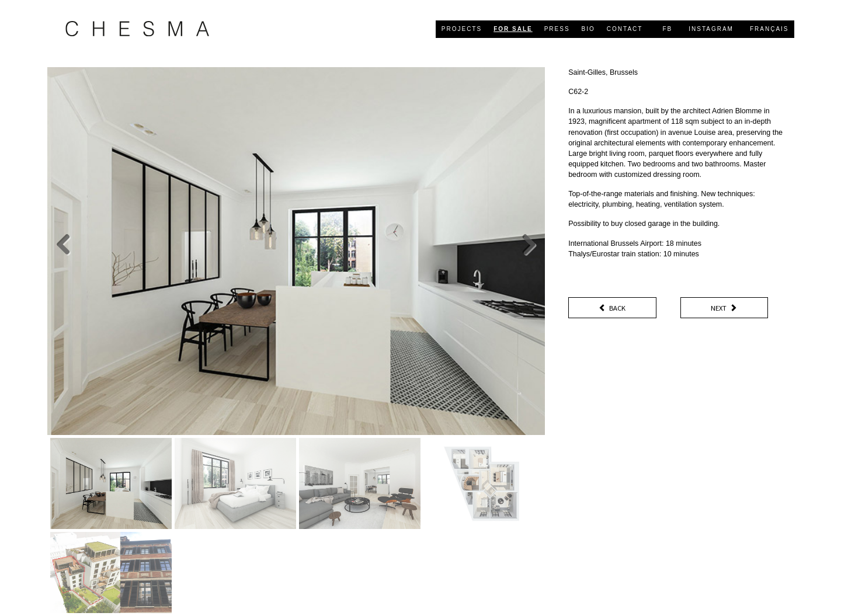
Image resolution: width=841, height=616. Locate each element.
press (557, 29)
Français (769, 29)
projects (462, 29)
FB (667, 29)
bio (588, 29)
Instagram (711, 29)
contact (625, 29)
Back (612, 308)
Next (724, 308)
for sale (513, 29)
